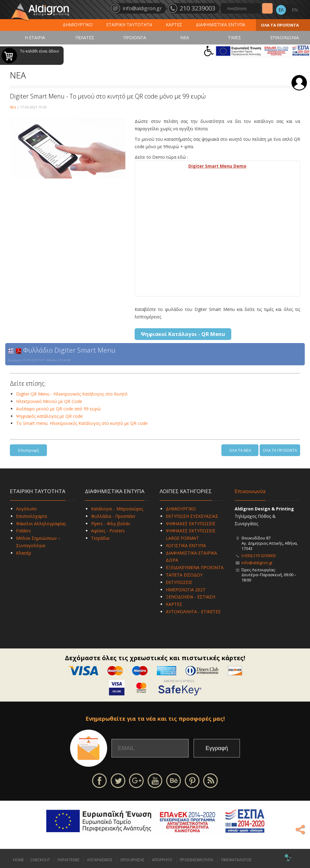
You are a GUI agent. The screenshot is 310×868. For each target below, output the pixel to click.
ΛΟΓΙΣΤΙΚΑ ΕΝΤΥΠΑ (186, 545)
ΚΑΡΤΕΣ (174, 25)
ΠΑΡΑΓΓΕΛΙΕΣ (69, 860)
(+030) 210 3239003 (259, 556)
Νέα (13, 107)
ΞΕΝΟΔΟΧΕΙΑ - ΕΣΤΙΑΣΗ (191, 597)
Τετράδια (100, 538)
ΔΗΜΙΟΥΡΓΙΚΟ (78, 25)
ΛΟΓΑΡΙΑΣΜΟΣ (100, 860)
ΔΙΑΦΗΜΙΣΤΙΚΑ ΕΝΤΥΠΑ (220, 25)
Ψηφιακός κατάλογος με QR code (49, 416)
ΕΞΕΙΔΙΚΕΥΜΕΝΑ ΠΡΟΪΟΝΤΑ (195, 567)
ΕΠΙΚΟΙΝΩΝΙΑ (285, 38)
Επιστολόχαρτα (31, 516)
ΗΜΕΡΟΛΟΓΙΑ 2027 (185, 590)
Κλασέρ (24, 553)
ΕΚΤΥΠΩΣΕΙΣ (179, 582)
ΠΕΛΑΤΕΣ (85, 38)
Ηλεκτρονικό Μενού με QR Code (49, 401)
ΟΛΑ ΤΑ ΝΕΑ (240, 450)
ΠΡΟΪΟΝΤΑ (135, 38)
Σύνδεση (299, 83)
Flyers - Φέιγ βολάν (111, 524)
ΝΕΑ (185, 38)
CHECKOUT (40, 860)
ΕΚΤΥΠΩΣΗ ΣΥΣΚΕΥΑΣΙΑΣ (192, 516)
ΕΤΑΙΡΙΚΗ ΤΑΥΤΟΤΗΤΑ (129, 25)
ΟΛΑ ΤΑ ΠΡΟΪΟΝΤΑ (280, 25)
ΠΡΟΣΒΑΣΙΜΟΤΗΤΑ (197, 860)
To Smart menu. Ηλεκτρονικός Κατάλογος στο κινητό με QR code (82, 423)
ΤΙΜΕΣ (235, 38)
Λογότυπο (26, 509)
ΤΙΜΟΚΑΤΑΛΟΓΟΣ (236, 860)
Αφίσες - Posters (108, 531)
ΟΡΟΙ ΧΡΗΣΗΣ (132, 860)
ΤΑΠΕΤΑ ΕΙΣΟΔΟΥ (184, 575)
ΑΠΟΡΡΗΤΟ (162, 860)
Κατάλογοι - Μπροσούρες (117, 509)
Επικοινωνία (250, 491)
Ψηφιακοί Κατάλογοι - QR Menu (183, 334)
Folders (23, 531)
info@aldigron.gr (257, 563)
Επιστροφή (29, 450)
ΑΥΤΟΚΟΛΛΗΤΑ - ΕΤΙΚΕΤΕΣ (193, 612)
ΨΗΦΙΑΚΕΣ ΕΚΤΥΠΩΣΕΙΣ (191, 524)
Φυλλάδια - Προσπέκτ (113, 516)
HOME (18, 860)
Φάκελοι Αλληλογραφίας (41, 524)
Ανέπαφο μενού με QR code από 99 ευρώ (58, 409)
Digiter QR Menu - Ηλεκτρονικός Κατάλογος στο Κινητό (72, 394)
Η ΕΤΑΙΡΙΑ (35, 38)
